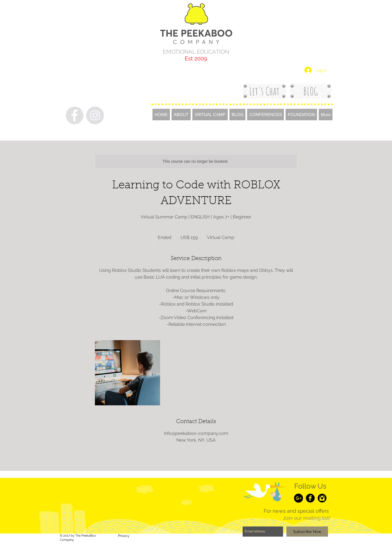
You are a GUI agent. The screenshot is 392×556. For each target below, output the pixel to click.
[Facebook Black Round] (310, 498)
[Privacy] (124, 536)
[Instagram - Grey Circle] (95, 115)
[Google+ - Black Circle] (298, 498)
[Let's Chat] (265, 91)
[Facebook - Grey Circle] (75, 115)
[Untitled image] (127, 373)
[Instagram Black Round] (322, 498)
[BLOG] (311, 91)
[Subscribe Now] (307, 532)
